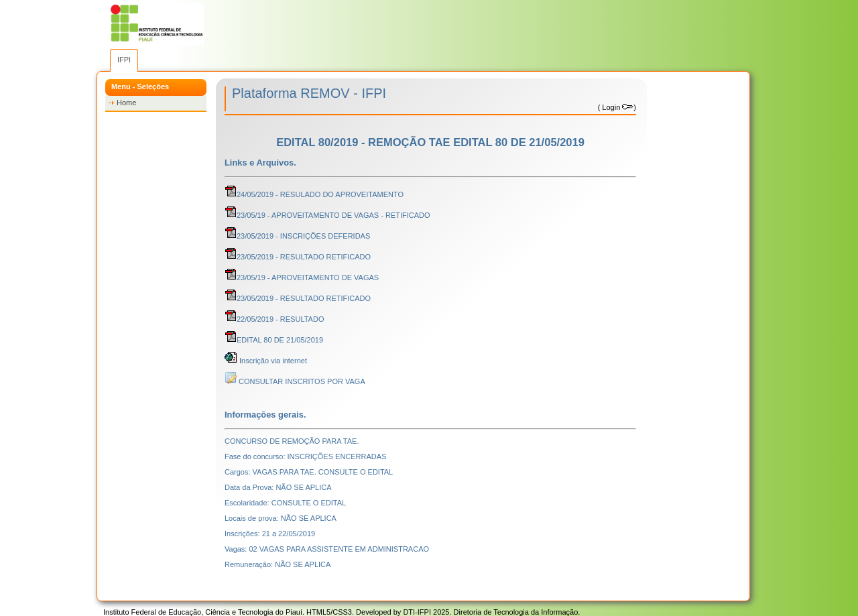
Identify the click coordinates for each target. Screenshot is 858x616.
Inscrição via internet (266, 361)
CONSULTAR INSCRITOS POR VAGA (295, 381)
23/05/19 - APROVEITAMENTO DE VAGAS (302, 278)
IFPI (124, 60)
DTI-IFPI (417, 612)
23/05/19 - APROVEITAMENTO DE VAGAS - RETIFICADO (327, 215)
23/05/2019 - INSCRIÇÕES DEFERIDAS (297, 236)
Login (617, 107)
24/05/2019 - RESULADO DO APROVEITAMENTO (314, 194)
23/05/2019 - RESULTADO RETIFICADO (298, 257)
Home (126, 103)
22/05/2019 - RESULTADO (274, 319)
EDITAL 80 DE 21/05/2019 (274, 340)
